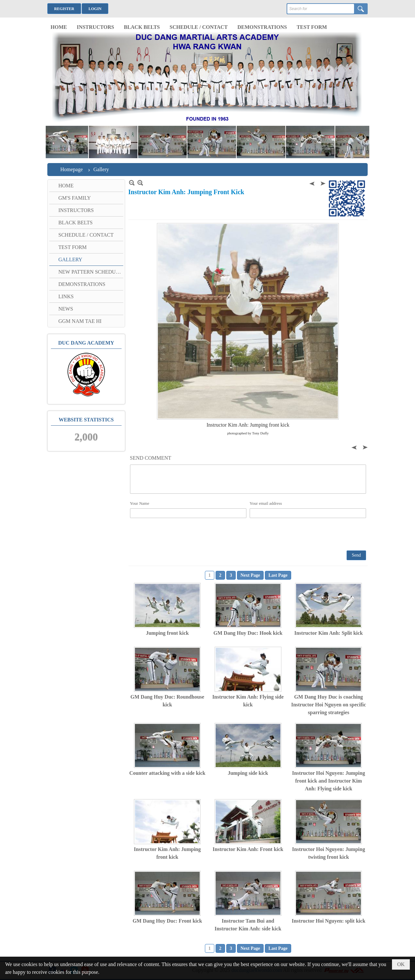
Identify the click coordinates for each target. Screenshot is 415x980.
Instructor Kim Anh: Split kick (329, 633)
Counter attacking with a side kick (167, 773)
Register (64, 9)
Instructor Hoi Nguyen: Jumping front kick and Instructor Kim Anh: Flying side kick (329, 781)
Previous (313, 183)
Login (95, 9)
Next (322, 183)
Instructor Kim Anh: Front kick (248, 849)
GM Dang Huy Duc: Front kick (167, 921)
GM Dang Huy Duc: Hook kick (248, 633)
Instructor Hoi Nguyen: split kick (329, 921)
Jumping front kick (167, 633)
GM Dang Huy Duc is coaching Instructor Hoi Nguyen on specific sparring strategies (329, 705)
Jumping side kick (248, 773)
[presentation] (179, 534)
